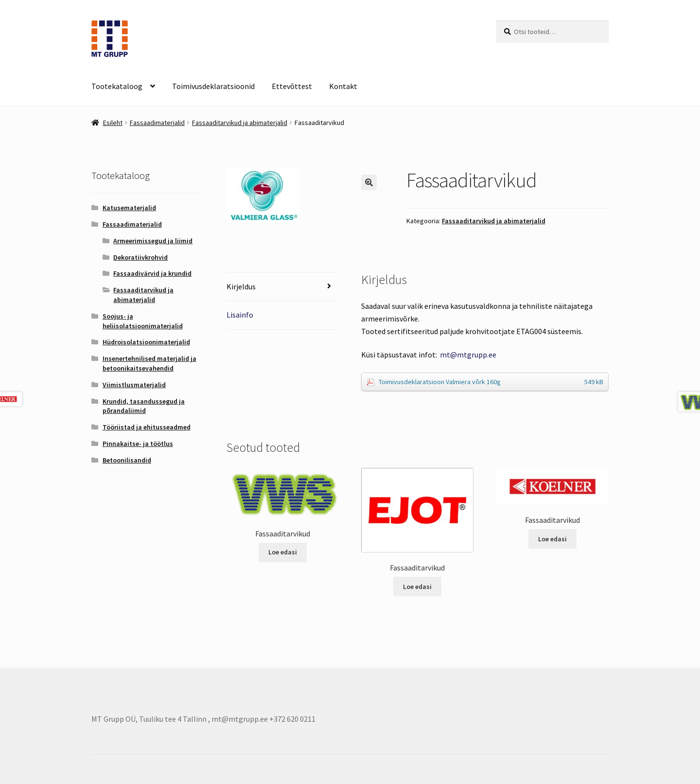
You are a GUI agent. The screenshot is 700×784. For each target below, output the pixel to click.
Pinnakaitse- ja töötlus (138, 444)
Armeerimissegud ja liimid (153, 241)
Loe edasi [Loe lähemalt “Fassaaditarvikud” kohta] (283, 552)
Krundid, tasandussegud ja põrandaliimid (144, 406)
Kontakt (343, 86)
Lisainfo (240, 315)
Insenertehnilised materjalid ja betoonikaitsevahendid (149, 363)
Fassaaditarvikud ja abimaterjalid (240, 123)
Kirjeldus (241, 286)
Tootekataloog (117, 86)
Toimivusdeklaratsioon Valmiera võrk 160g (491, 382)
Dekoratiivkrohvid (140, 257)
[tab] (283, 287)
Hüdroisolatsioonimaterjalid (146, 342)
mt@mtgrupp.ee (468, 355)
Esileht (113, 123)
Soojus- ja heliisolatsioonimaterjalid (143, 321)
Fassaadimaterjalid (157, 123)
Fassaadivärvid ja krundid (152, 273)
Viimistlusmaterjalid (134, 385)
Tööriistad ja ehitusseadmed (147, 427)
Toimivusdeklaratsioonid (213, 86)
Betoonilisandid (127, 460)
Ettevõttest (292, 86)
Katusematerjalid (129, 208)
